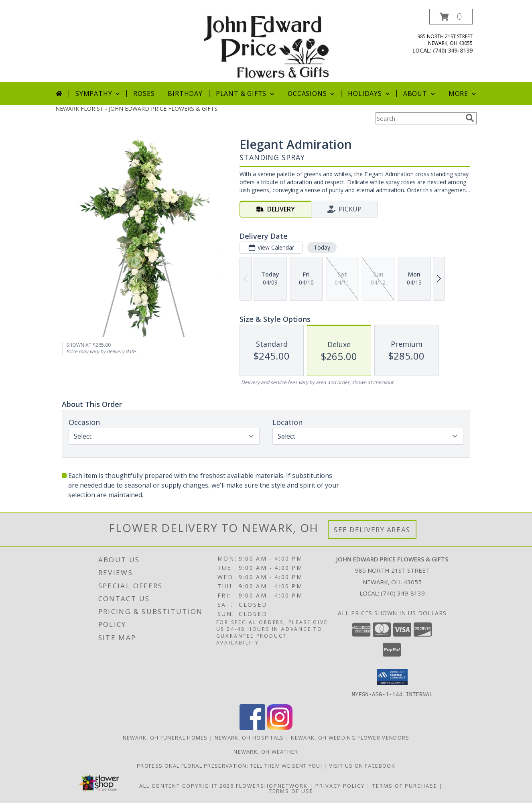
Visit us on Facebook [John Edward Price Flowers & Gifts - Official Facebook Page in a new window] (362, 765)
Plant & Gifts (246, 94)
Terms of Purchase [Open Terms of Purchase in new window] (405, 785)
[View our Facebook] (252, 727)
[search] (470, 118)
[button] (451, 17)
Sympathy (98, 94)
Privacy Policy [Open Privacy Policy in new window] (340, 785)
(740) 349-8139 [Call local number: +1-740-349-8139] (453, 50)
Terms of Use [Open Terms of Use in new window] (291, 791)
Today (322, 247)
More (463, 94)
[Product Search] (419, 118)
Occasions (312, 94)
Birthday (185, 94)
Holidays (370, 94)
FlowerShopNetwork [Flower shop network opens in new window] (272, 785)
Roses (144, 94)
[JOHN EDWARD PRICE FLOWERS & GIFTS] (266, 46)
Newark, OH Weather (266, 751)
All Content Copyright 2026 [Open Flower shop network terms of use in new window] (187, 785)
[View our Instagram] (280, 727)
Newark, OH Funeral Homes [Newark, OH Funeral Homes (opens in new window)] (165, 737)
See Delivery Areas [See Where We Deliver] (372, 530)
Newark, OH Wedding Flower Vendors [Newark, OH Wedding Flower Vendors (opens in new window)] (350, 737)
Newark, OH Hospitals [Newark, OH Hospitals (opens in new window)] (249, 737)
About (420, 94)
